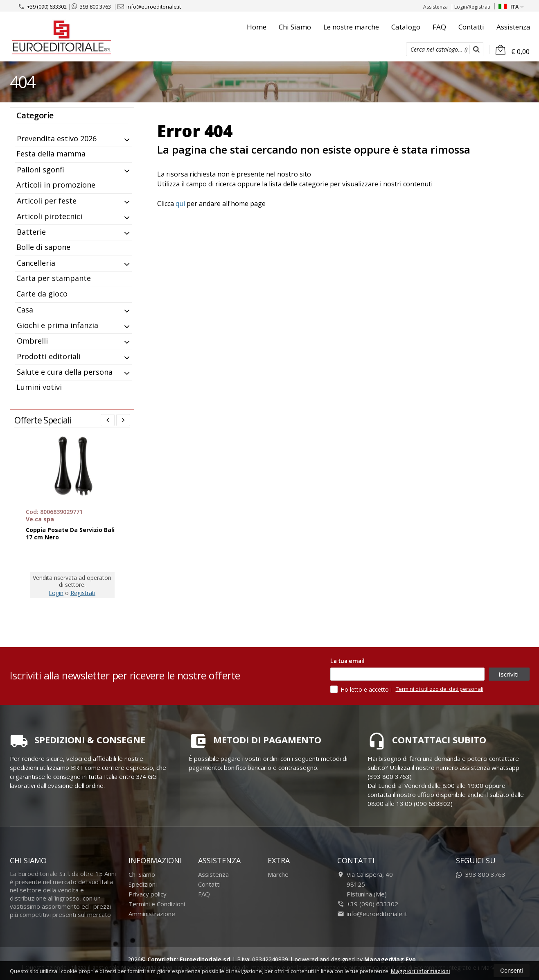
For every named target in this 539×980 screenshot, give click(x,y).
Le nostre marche (351, 27)
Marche (278, 874)
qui (180, 204)
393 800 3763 (91, 7)
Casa (25, 310)
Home (257, 27)
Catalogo (406, 27)
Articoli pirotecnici (50, 216)
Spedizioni (143, 884)
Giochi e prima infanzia (58, 325)
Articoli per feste (47, 201)
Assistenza (435, 7)
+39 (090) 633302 (42, 7)
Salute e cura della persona (65, 372)
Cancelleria (36, 263)
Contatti (471, 27)
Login (56, 593)
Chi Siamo (295, 27)
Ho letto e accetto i (362, 689)
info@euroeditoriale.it (149, 7)
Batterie (31, 232)
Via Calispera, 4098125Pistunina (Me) (365, 884)
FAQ (439, 27)
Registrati (83, 593)
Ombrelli (32, 341)
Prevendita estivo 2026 (57, 138)
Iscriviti (509, 674)
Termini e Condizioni (157, 904)
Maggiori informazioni (421, 971)
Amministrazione (152, 914)
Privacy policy (148, 894)
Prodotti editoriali (49, 356)
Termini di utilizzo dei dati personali (440, 689)
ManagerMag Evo (390, 959)
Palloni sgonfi (41, 170)
